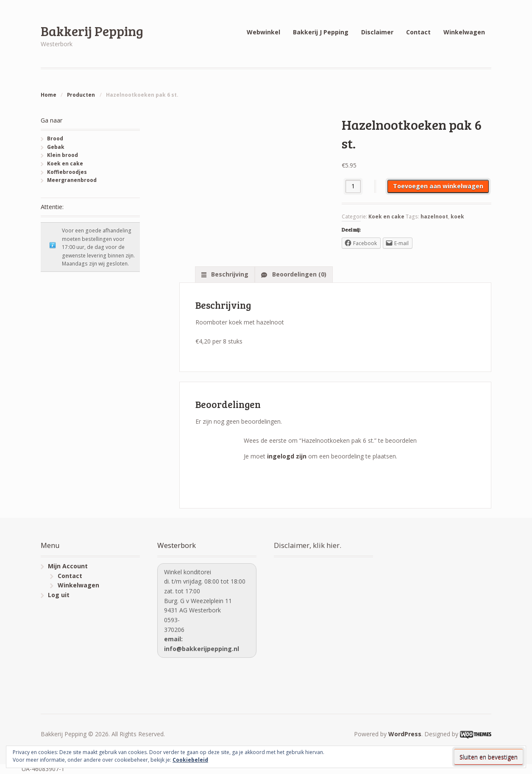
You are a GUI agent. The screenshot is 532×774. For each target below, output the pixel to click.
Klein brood (63, 155)
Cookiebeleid (190, 760)
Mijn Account (68, 566)
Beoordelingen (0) (298, 274)
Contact (418, 32)
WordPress (405, 734)
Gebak (56, 147)
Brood (55, 138)
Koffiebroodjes (67, 172)
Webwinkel (263, 32)
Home (49, 95)
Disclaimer (377, 32)
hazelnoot (434, 217)
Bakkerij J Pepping (321, 32)
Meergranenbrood (72, 180)
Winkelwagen (464, 32)
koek (457, 217)
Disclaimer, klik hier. (308, 545)
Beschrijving (229, 274)
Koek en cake (386, 217)
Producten (81, 95)
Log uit (59, 595)
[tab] (225, 274)
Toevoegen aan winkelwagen (438, 186)
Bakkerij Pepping (92, 31)
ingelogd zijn (287, 456)
